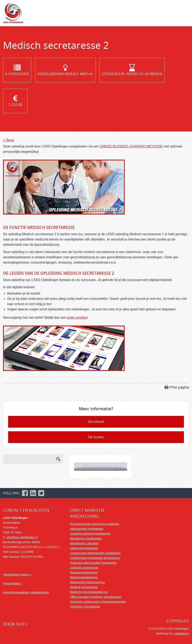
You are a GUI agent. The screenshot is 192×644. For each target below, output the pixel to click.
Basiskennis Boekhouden (86, 538)
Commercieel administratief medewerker (95, 553)
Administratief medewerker (87, 529)
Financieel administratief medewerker (93, 563)
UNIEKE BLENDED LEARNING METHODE (131, 146)
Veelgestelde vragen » (17, 575)
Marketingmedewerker (84, 577)
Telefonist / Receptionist (85, 607)
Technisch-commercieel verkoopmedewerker (98, 602)
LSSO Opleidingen (13, 13)
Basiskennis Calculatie (84, 543)
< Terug (9, 140)
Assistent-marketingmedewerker (90, 534)
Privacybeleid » (13, 583)
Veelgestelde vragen (101, 466)
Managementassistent (84, 572)
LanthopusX (181, 633)
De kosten (96, 437)
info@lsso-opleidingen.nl (22, 537)
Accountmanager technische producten (95, 524)
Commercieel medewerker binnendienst (95, 558)
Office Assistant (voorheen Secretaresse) (96, 597)
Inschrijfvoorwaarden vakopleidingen (26, 592)
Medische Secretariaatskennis (89, 592)
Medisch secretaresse (84, 587)
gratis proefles (77, 318)
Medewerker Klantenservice (87, 582)
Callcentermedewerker (84, 548)
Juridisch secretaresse (84, 568)
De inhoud (96, 422)
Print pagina (179, 387)
